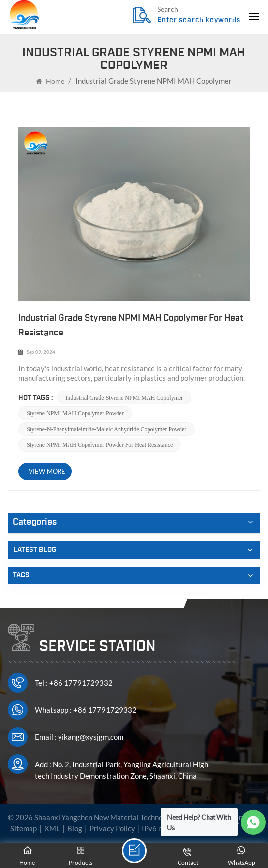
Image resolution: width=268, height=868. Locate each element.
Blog (75, 828)
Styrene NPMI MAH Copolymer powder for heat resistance (100, 445)
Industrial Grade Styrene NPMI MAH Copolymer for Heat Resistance (131, 325)
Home (50, 81)
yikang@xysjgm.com (91, 737)
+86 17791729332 (81, 683)
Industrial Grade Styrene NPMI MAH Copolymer (124, 398)
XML (52, 828)
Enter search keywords (199, 20)
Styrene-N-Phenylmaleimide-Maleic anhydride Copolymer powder (106, 429)
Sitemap (24, 828)
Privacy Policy (112, 828)
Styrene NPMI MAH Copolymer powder (75, 413)
